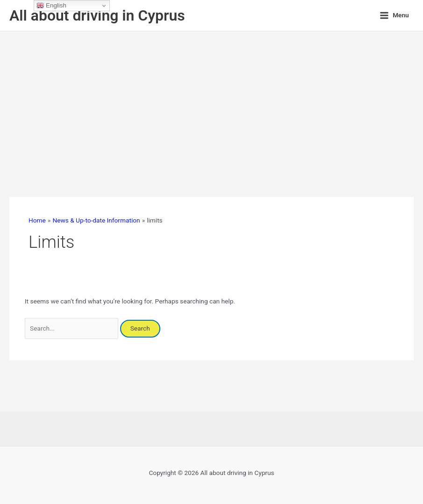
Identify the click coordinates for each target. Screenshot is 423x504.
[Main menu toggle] (394, 15)
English (51, 6)
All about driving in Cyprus (97, 15)
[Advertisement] (211, 101)
